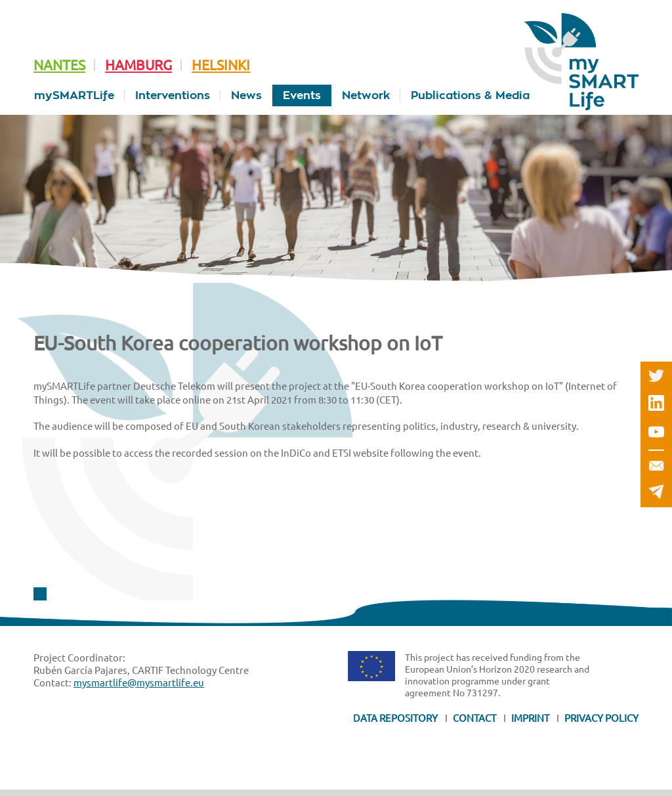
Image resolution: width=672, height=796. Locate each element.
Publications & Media (470, 95)
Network (366, 95)
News (246, 95)
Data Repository (395, 718)
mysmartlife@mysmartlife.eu (139, 682)
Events (302, 95)
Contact (474, 718)
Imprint (530, 718)
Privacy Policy (601, 718)
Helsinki (221, 64)
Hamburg (138, 64)
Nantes (59, 64)
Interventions (173, 95)
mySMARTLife (74, 95)
